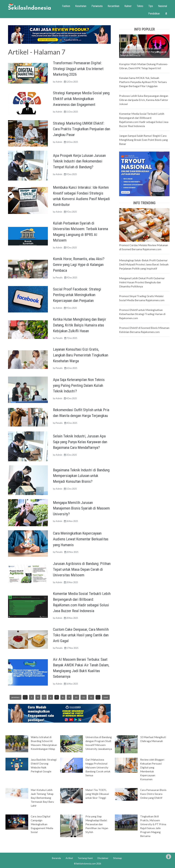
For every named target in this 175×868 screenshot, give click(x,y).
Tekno (140, 6)
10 (76, 697)
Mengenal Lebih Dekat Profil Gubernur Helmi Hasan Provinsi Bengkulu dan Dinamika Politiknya (142, 282)
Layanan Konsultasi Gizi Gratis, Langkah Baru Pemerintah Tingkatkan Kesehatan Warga (81, 355)
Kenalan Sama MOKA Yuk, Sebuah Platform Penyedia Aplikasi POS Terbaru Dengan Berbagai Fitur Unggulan (143, 82)
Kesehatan (81, 6)
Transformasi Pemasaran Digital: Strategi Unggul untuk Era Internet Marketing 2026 (78, 69)
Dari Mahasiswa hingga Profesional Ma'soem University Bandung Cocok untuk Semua (98, 767)
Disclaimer (103, 858)
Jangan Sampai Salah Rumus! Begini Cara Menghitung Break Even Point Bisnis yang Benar (143, 140)
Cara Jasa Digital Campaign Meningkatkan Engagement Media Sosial (42, 824)
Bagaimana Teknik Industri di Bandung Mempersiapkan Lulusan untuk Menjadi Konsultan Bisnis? (81, 476)
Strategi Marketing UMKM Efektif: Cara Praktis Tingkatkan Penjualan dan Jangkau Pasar (82, 129)
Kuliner (128, 6)
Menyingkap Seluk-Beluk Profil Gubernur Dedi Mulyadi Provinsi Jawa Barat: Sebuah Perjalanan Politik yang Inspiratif (144, 264)
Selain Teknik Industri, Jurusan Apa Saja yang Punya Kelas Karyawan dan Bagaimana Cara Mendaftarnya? (80, 442)
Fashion (66, 6)
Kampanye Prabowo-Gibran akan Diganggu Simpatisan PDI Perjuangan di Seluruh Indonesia (143, 52)
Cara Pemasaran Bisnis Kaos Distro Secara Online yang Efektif (153, 794)
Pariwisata (97, 6)
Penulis (59, 278)
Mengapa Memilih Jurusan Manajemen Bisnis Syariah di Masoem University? (81, 508)
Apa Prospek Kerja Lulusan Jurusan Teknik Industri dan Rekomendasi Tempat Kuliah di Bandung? (79, 161)
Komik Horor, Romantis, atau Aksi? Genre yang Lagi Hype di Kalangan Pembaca (79, 264)
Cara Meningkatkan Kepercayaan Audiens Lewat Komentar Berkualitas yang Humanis (81, 539)
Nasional (163, 6)
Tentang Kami (85, 858)
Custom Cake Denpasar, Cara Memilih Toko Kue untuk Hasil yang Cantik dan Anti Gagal (81, 635)
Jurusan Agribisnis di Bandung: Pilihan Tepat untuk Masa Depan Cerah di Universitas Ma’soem (82, 569)
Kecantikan (113, 6)
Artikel (69, 858)
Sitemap (117, 858)
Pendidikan (154, 14)
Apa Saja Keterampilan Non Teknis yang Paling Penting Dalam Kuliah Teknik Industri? (79, 385)
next (106, 697)
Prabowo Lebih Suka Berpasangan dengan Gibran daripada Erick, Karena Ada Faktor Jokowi (144, 100)
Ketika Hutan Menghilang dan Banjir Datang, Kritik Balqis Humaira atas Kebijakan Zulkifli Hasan (80, 325)
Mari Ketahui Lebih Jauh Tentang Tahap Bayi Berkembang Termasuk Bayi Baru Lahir (42, 798)
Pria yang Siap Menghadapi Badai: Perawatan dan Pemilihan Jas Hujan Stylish (97, 824)
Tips (151, 6)
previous (15, 697)
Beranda (56, 858)
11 (84, 697)
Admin (59, 82)
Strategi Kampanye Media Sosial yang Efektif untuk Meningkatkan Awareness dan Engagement (81, 99)
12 (91, 697)
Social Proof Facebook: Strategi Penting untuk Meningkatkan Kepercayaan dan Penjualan (77, 295)
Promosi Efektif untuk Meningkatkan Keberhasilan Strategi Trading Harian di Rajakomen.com (142, 314)
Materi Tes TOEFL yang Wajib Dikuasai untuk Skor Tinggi (97, 794)
